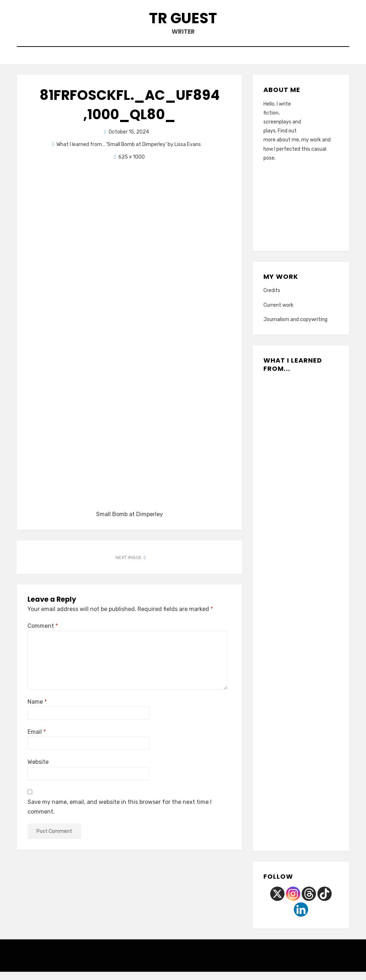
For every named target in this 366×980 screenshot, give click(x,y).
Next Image (129, 566)
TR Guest (183, 21)
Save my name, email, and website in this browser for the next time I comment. (120, 815)
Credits (272, 299)
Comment (43, 634)
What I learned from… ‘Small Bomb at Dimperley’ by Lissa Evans (129, 153)
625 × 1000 (132, 165)
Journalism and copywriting (295, 328)
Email (37, 740)
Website (38, 770)
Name (37, 710)
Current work (278, 313)
